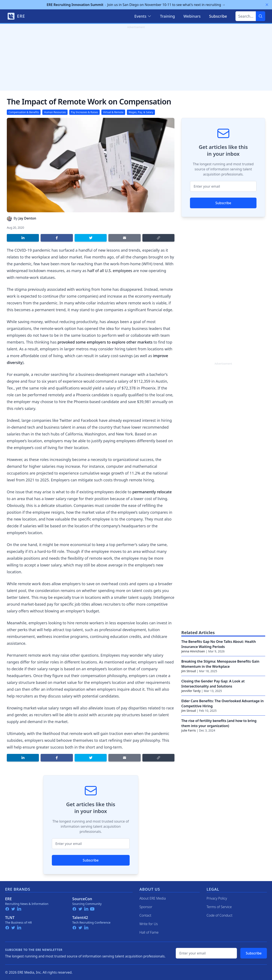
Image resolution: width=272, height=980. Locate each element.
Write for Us (149, 924)
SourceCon (82, 899)
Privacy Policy (217, 898)
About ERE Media (153, 898)
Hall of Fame (149, 932)
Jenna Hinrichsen (193, 651)
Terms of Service (219, 907)
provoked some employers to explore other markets (105, 342)
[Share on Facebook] (57, 238)
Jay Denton (27, 218)
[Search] (261, 16)
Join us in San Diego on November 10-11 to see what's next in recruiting (136, 5)
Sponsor (146, 907)
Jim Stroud (188, 671)
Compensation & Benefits (24, 112)
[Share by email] (124, 238)
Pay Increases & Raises (85, 112)
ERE (8, 899)
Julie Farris (188, 730)
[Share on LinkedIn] (23, 238)
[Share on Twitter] (91, 238)
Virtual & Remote (113, 112)
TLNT (10, 917)
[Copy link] (158, 238)
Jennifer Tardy (191, 691)
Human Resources (55, 112)
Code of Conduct (220, 915)
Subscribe (91, 860)
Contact (145, 915)
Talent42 (80, 917)
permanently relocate (152, 492)
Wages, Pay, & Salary (141, 112)
